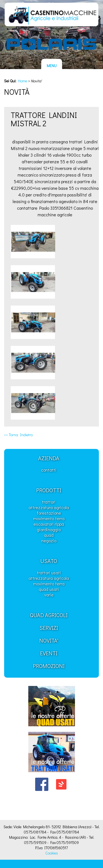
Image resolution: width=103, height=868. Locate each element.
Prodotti (49, 490)
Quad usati (49, 589)
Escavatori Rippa (49, 524)
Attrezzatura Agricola (49, 507)
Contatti (49, 470)
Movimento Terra (49, 518)
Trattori (49, 502)
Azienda (49, 458)
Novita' (49, 640)
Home (23, 81)
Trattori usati (49, 573)
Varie (49, 595)
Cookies (52, 853)
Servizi (49, 628)
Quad (49, 535)
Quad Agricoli (49, 615)
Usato (49, 561)
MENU (52, 66)
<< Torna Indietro (18, 435)
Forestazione (49, 513)
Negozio (49, 540)
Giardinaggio (49, 529)
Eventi (49, 653)
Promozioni (49, 666)
